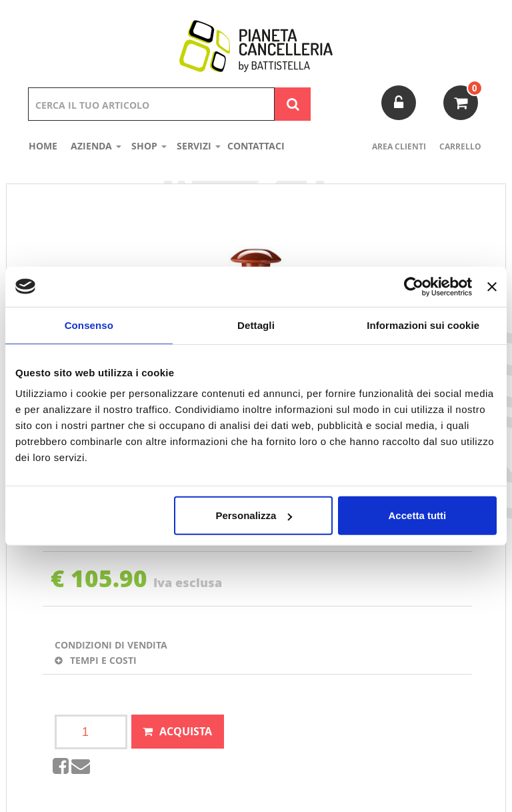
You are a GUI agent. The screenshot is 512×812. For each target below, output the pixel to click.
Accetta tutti (418, 515)
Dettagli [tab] (256, 325)
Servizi (199, 146)
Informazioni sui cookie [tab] (423, 325)
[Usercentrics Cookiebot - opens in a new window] (414, 286)
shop (149, 146)
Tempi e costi (96, 660)
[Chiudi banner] (492, 286)
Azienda (96, 146)
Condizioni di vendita (111, 645)
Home (43, 146)
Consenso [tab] (89, 325)
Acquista (186, 731)
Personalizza (254, 515)
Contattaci (256, 146)
